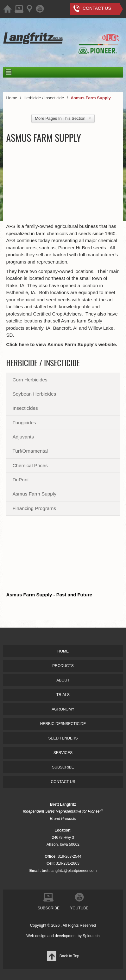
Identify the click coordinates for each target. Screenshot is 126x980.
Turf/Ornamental (30, 451)
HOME (63, 651)
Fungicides (24, 423)
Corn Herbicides (30, 380)
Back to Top (63, 956)
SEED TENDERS (63, 738)
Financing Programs (34, 508)
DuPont (20, 480)
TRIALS (63, 695)
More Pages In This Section (63, 118)
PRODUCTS (63, 666)
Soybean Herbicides (34, 394)
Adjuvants (23, 437)
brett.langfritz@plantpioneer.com (69, 871)
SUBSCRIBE (63, 767)
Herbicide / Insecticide (43, 363)
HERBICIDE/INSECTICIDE (63, 724)
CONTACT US (63, 782)
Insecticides (25, 408)
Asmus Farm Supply (34, 494)
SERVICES (63, 753)
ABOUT (63, 680)
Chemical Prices (30, 465)
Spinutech (91, 936)
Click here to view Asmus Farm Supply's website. (62, 344)
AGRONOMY (63, 709)
